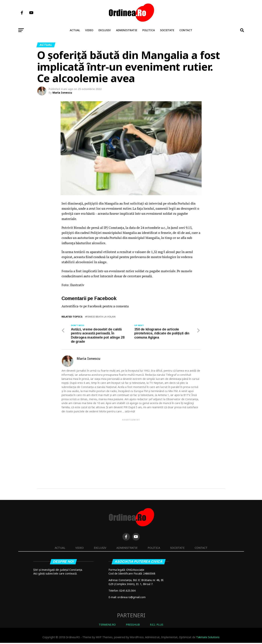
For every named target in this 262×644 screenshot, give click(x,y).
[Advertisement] (131, 449)
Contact (186, 30)
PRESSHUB (133, 625)
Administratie (127, 30)
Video (89, 30)
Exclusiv (105, 30)
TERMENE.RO (107, 625)
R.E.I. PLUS (157, 625)
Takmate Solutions (208, 638)
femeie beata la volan (101, 317)
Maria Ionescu (62, 93)
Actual (75, 30)
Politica (149, 30)
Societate (167, 30)
